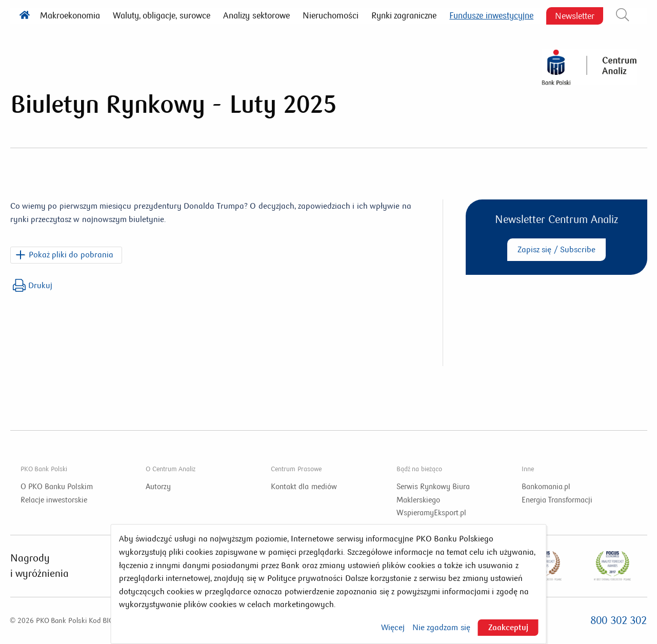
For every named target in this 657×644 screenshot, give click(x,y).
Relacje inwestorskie (54, 500)
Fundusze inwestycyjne (491, 16)
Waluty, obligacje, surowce (162, 16)
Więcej (393, 628)
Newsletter (575, 16)
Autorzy (158, 487)
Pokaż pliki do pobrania (71, 255)
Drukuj (33, 285)
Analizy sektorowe (256, 16)
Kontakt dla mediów (304, 487)
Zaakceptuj (508, 627)
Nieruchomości (331, 16)
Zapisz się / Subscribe (556, 249)
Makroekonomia (70, 16)
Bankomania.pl (546, 487)
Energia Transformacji (557, 500)
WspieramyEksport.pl (431, 513)
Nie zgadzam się (441, 628)
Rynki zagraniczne (404, 16)
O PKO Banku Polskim (57, 487)
